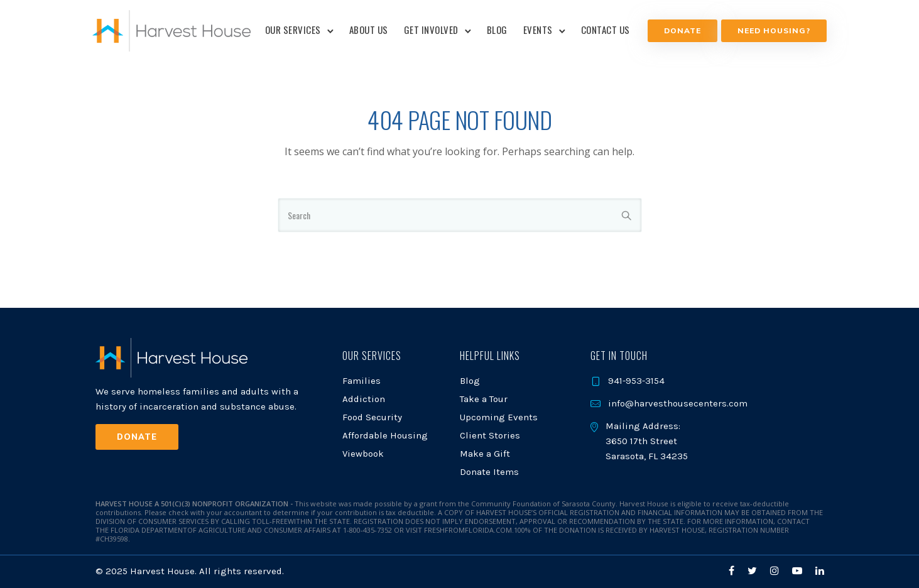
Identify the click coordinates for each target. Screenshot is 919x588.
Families (362, 381)
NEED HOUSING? (771, 30)
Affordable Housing (385, 435)
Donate (681, 30)
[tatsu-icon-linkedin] (820, 571)
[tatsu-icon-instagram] (776, 571)
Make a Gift (485, 454)
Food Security (372, 417)
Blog (497, 30)
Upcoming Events (499, 417)
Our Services (293, 30)
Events (538, 30)
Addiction (364, 399)
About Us (369, 30)
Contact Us (606, 30)
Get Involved (431, 30)
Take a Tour (484, 399)
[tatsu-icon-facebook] (733, 571)
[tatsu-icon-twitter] (754, 571)
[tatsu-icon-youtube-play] (799, 571)
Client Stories (490, 435)
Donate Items (489, 472)
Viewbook (363, 454)
